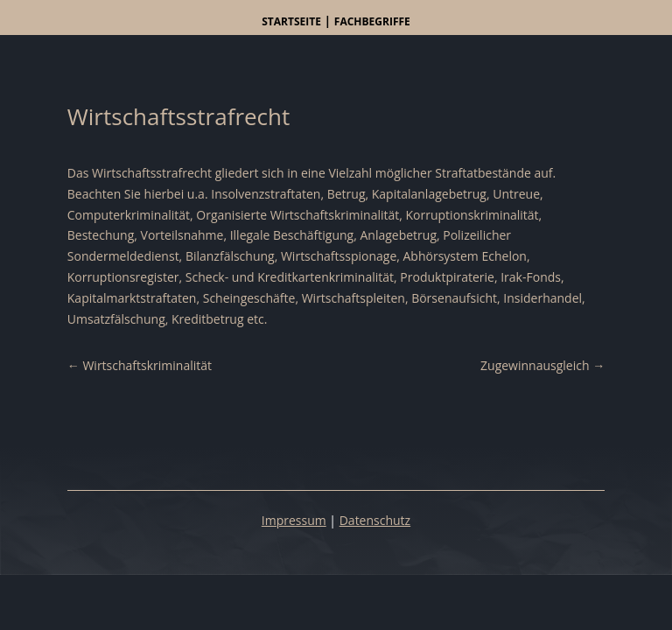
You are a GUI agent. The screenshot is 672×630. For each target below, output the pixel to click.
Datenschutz (375, 520)
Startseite (291, 21)
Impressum (294, 520)
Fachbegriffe (372, 21)
